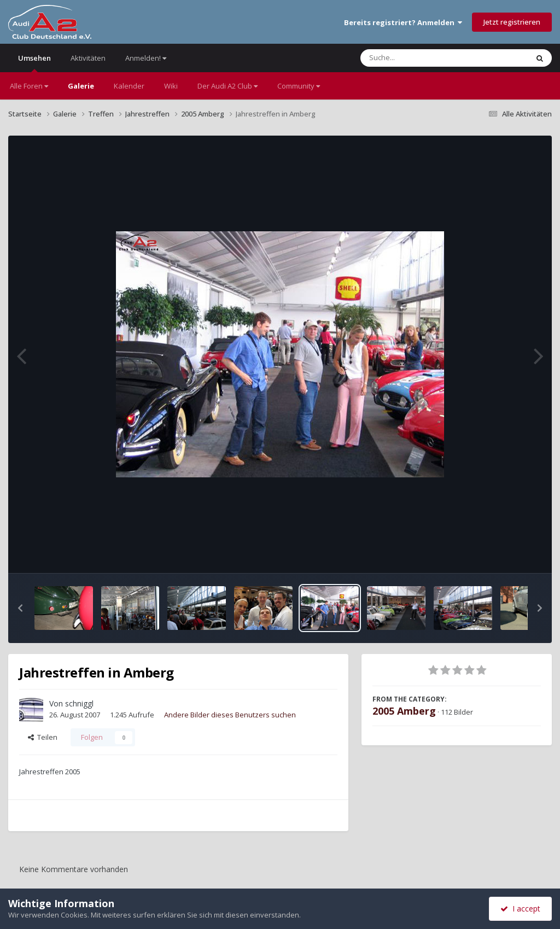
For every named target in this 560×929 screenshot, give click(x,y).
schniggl (79, 703)
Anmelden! (146, 58)
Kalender (129, 86)
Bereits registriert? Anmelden (403, 22)
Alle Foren (29, 86)
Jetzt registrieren (512, 22)
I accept (520, 908)
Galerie (81, 86)
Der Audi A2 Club (227, 86)
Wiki (171, 86)
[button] (20, 608)
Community (299, 86)
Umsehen (34, 63)
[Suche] (422, 58)
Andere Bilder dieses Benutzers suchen (230, 715)
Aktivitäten (88, 58)
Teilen (43, 737)
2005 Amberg (404, 711)
